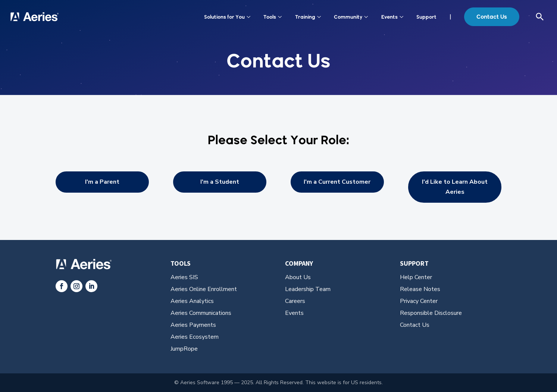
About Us (298, 277)
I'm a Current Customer (337, 182)
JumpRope (184, 349)
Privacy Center (419, 301)
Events (392, 17)
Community (351, 17)
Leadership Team (308, 289)
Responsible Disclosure (431, 313)
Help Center (416, 277)
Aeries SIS (184, 277)
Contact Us (492, 17)
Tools (273, 17)
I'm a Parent (102, 182)
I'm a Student (220, 182)
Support (426, 17)
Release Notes (420, 289)
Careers (295, 301)
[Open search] (540, 17)
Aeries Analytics (192, 301)
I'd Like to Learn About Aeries (455, 187)
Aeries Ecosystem (195, 337)
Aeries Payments (193, 325)
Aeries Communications (201, 313)
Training (308, 17)
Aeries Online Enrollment (204, 289)
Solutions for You (227, 17)
